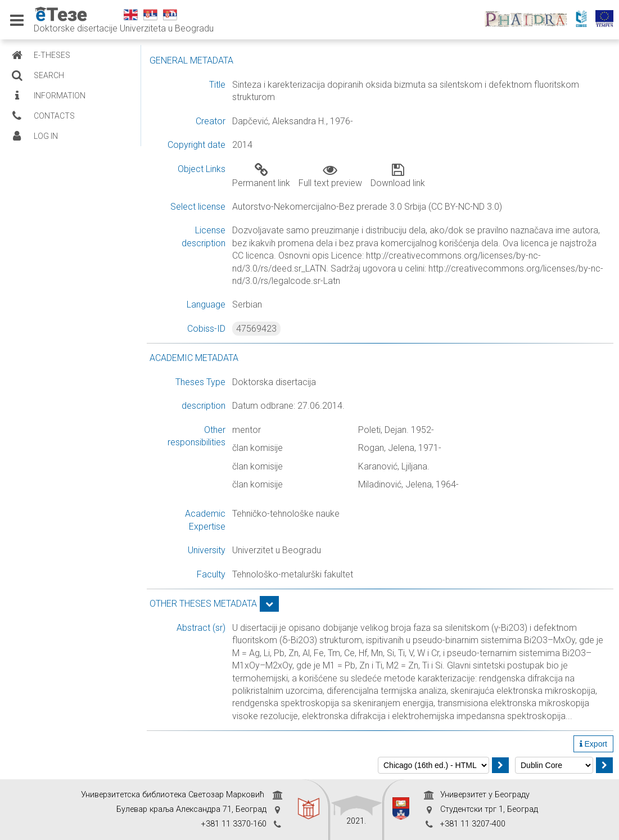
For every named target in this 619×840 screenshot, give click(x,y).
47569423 (256, 329)
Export (593, 744)
